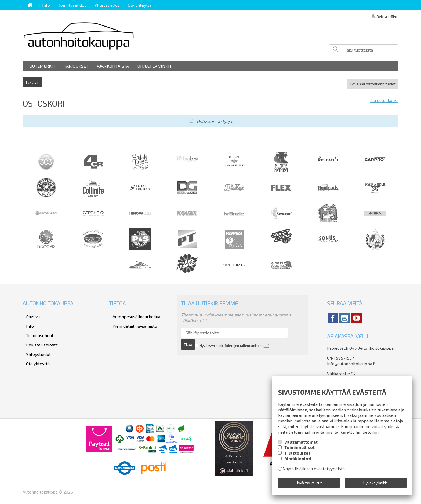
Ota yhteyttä (140, 5)
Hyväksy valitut (309, 484)
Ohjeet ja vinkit (155, 66)
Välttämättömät (301, 445)
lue (252, 340)
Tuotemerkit (41, 66)
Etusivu (29, 313)
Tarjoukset (76, 66)
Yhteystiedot (107, 5)
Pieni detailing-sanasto (131, 320)
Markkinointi (298, 461)
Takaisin (32, 81)
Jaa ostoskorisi (384, 97)
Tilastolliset (297, 456)
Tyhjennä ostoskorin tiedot (373, 81)
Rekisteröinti (388, 16)
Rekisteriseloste (39, 335)
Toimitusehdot (72, 5)
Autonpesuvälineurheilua (133, 313)
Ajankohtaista (113, 66)
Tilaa (286, 330)
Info (46, 5)
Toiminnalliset (300, 450)
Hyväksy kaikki (375, 484)
